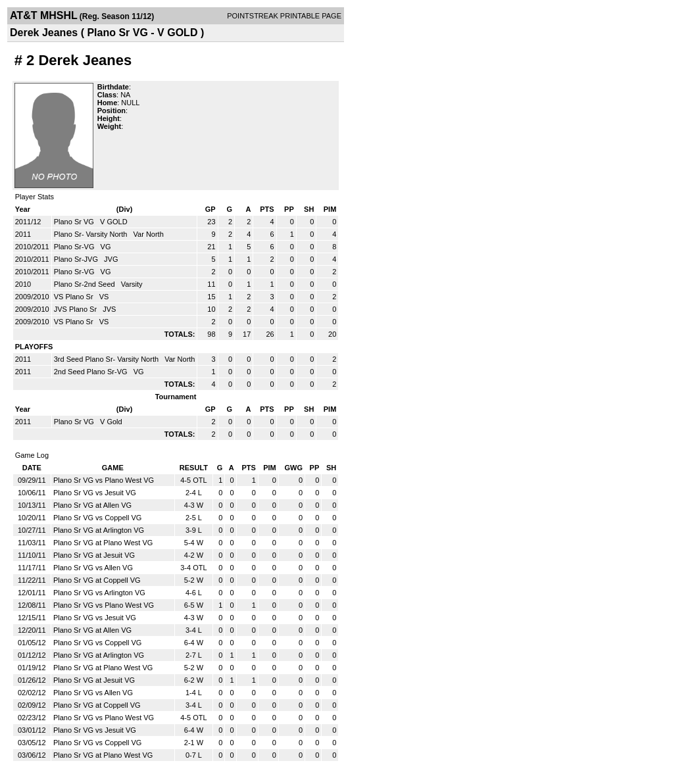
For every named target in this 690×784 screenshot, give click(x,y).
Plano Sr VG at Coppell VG (97, 580)
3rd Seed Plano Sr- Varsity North (107, 359)
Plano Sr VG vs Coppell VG (98, 518)
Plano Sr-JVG (77, 259)
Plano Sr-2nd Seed (86, 284)
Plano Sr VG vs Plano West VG (104, 480)
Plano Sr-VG (75, 247)
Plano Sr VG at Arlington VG (99, 530)
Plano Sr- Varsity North (92, 234)
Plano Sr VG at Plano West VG (103, 543)
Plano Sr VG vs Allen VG (93, 568)
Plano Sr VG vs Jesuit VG (95, 493)
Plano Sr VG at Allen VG (92, 505)
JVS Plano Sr (76, 309)
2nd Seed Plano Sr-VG (92, 372)
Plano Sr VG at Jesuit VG (94, 555)
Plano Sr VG (75, 222)
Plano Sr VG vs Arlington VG (99, 593)
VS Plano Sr (75, 297)
